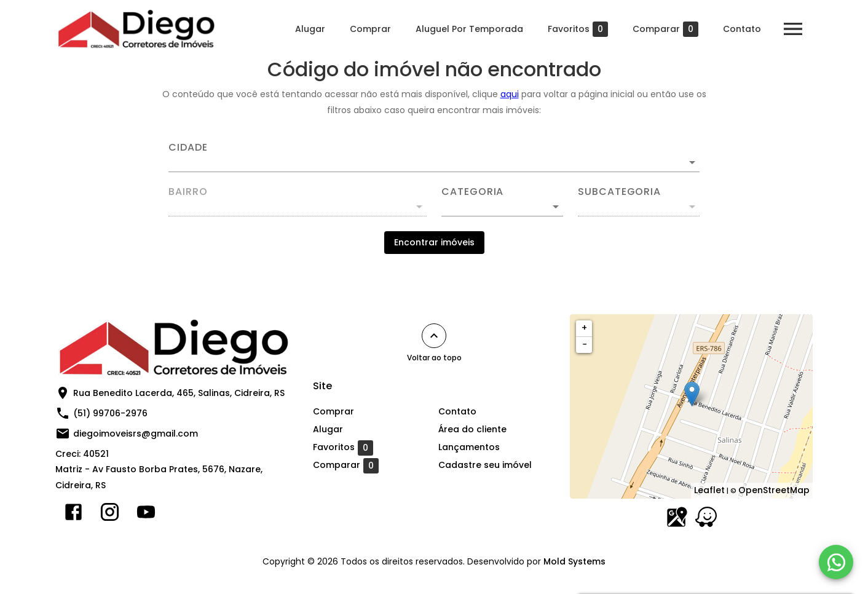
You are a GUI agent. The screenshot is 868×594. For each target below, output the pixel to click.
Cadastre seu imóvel (485, 465)
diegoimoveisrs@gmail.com (136, 434)
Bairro (188, 192)
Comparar (665, 29)
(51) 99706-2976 (110, 413)
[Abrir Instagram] (110, 515)
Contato (742, 29)
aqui (510, 94)
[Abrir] (692, 162)
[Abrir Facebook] (73, 515)
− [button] (585, 344)
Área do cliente (472, 429)
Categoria (472, 192)
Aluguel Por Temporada (469, 29)
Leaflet (709, 490)
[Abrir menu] (793, 29)
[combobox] (434, 157)
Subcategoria (619, 192)
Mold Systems (574, 561)
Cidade (188, 148)
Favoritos (578, 29)
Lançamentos (469, 447)
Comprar (370, 29)
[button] (502, 207)
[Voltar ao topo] (434, 336)
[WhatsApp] (836, 562)
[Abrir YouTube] (146, 515)
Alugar (310, 29)
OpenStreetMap (774, 490)
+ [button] (584, 328)
